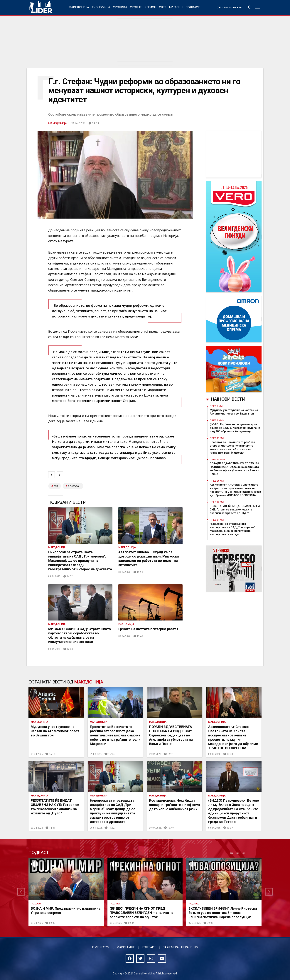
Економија (101, 7)
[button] (21, 892)
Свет (163, 7)
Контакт (149, 947)
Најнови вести (228, 399)
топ (56, 486)
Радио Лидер (41, 7)
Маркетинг (126, 947)
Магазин (176, 7)
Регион (150, 7)
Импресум (101, 947)
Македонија (79, 7)
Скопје (136, 7)
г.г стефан (74, 486)
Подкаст (193, 7)
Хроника (120, 7)
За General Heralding (180, 947)
